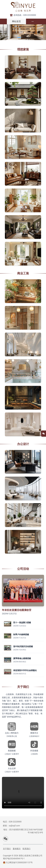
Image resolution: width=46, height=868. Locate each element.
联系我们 (26, 849)
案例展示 (17, 849)
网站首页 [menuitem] (16, 21)
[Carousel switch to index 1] (19, 37)
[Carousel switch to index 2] (24, 37)
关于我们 (7, 849)
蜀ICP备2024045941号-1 (14, 859)
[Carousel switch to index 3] (27, 37)
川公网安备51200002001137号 (19, 863)
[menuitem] (33, 21)
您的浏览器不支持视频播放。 (23, 793)
